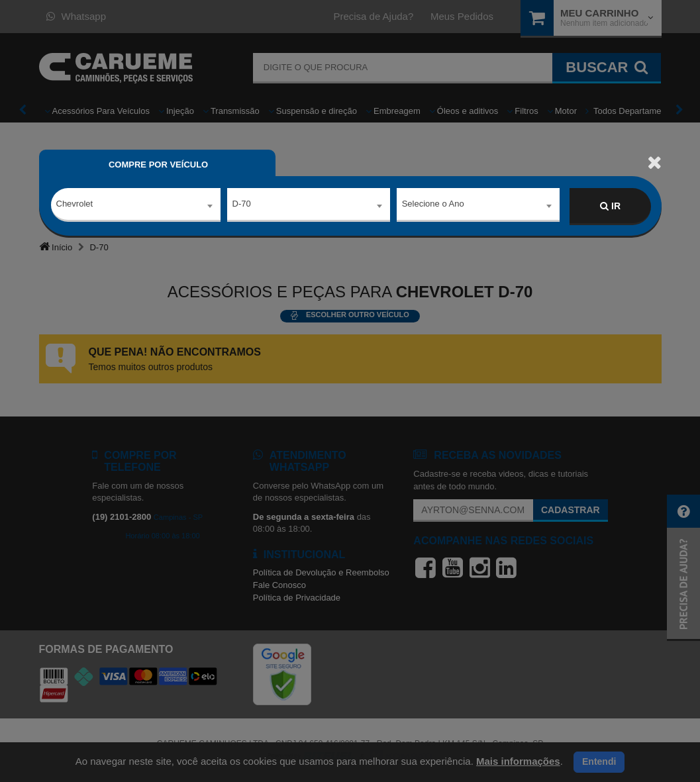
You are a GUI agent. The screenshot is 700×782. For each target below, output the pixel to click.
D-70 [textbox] (242, 206)
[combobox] (136, 207)
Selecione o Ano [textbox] (433, 206)
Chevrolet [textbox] (75, 206)
